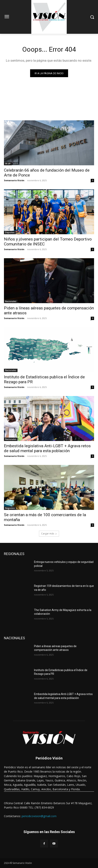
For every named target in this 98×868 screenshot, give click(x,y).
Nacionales (11, 301)
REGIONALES (14, 554)
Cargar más (49, 534)
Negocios (10, 508)
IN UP (8, 164)
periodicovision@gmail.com (39, 816)
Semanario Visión (14, 180)
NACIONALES (14, 638)
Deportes (10, 232)
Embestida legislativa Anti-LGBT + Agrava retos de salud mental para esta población (47, 448)
